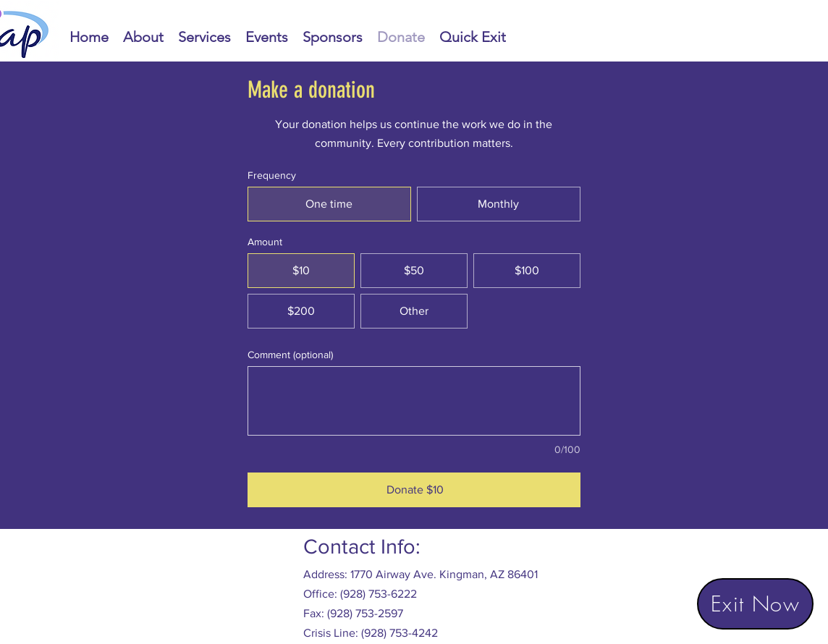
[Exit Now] (755, 604)
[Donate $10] (414, 490)
